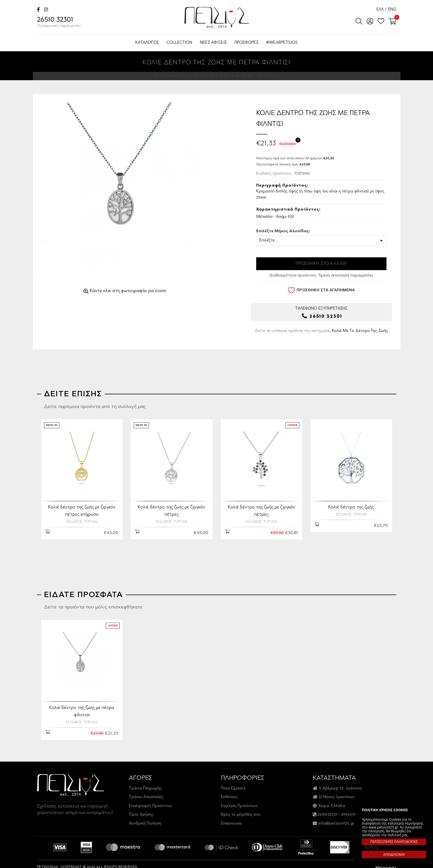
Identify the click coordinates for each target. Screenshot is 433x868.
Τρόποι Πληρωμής (145, 782)
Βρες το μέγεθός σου (241, 809)
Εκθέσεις (229, 791)
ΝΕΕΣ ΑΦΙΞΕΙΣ (213, 43)
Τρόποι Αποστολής (146, 791)
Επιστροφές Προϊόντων (151, 800)
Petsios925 (217, 17)
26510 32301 (59, 23)
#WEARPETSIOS (282, 43)
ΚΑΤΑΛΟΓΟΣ (147, 43)
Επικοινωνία (231, 817)
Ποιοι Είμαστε (233, 782)
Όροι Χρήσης (141, 809)
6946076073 (352, 809)
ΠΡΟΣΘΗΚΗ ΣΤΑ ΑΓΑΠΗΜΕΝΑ (321, 290)
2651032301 (328, 809)
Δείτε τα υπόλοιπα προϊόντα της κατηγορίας (321, 330)
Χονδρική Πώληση (145, 817)
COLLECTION (179, 43)
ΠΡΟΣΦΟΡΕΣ (246, 43)
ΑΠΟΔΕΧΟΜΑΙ (394, 854)
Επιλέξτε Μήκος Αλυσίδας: (283, 231)
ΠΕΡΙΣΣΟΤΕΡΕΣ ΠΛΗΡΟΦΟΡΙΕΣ (394, 842)
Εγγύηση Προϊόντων (239, 800)
